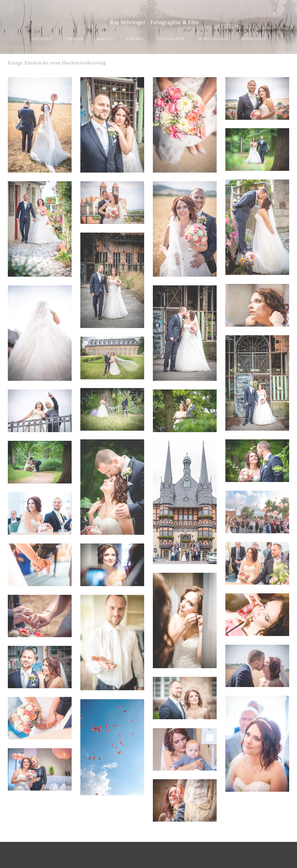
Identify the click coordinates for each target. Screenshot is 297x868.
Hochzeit (42, 39)
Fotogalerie (171, 39)
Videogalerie (213, 39)
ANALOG (105, 39)
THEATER (74, 39)
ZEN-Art (135, 39)
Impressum (253, 39)
